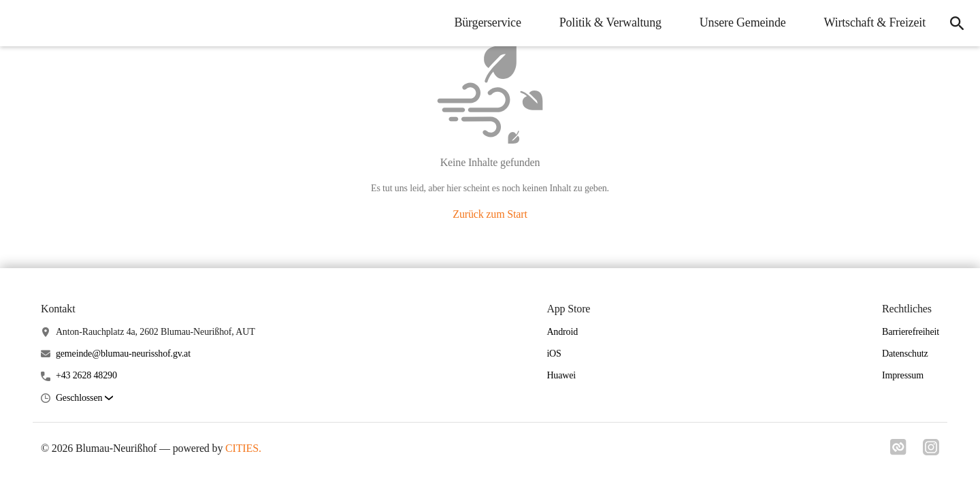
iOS (554, 354)
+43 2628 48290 (86, 375)
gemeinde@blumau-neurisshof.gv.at (123, 354)
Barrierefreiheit (911, 332)
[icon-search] (957, 23)
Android (562, 332)
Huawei (561, 375)
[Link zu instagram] (931, 451)
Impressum (903, 375)
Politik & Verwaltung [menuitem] (610, 22)
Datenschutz (905, 354)
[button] (84, 398)
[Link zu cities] (898, 451)
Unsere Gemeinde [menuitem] (743, 22)
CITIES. (243, 448)
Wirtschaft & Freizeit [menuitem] (875, 22)
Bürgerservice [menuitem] (487, 22)
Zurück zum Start (490, 214)
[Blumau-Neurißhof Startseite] (20, 23)
